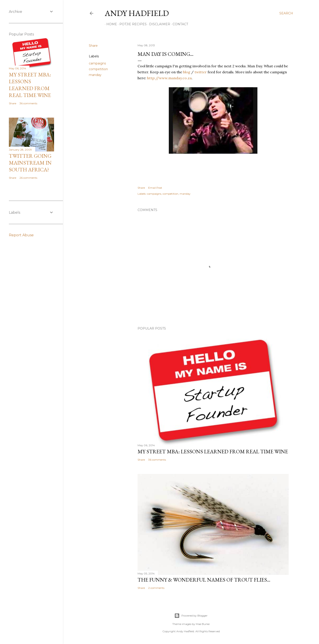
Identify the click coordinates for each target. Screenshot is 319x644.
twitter (201, 72)
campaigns (97, 63)
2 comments (156, 588)
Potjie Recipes (131, 24)
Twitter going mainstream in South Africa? (30, 163)
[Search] (286, 13)
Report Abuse (21, 235)
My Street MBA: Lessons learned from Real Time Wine (213, 451)
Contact (179, 24)
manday (95, 75)
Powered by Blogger (191, 616)
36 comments (157, 460)
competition (98, 69)
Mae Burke (203, 624)
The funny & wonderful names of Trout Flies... (204, 580)
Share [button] (93, 46)
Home (110, 24)
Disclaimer (158, 24)
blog (187, 72)
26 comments (28, 178)
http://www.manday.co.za (169, 78)
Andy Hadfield (137, 13)
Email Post (155, 188)
